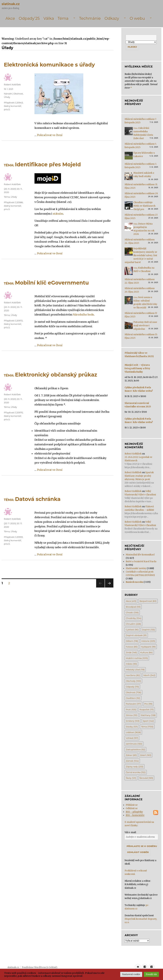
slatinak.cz (11, 4)
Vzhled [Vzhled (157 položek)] (132, 738)
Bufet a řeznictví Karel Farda (141, 562)
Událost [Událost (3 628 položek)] (133, 732)
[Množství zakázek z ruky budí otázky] (129, 177)
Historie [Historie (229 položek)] (148, 641)
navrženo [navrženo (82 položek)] (133, 675)
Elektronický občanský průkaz (51, 375)
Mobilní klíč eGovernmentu (46, 283)
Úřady (7, 97)
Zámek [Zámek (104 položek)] (132, 761)
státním (58, 214)
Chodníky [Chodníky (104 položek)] (134, 618)
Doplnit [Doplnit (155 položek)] (148, 630)
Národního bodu (83, 315)
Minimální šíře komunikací (140, 555)
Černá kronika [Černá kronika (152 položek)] (136, 772)
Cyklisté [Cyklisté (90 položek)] (132, 630)
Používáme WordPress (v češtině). (40, 967)
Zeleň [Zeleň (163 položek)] (146, 755)
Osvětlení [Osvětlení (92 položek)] (133, 698)
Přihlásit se (132, 805)
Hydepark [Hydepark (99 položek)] (148, 647)
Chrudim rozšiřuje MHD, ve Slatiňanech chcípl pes (144, 206)
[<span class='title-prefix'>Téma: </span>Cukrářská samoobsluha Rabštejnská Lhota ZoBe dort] (129, 132)
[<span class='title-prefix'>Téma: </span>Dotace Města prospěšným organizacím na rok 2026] (129, 228)
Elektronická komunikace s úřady (49, 65)
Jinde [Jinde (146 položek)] (131, 652)
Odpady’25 (29, 18)
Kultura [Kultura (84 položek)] (146, 652)
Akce (10, 18)
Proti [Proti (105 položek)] (131, 709)
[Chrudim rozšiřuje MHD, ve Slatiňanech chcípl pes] (129, 207)
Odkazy (112, 18)
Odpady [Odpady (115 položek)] (132, 687)
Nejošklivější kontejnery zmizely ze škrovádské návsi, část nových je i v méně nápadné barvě (141, 255)
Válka (49, 18)
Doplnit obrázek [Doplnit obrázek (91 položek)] (136, 635)
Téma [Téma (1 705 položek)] (147, 727)
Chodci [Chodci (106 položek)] (132, 612)
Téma (63, 18)
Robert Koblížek (12, 84)
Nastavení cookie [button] (131, 974)
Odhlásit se (132, 808)
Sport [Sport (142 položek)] (148, 721)
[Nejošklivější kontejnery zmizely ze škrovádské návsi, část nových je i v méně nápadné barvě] (129, 253)
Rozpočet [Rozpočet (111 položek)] (147, 709)
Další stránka (109, 587)
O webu (137, 18)
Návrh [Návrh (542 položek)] (149, 675)
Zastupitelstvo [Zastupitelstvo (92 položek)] (135, 749)
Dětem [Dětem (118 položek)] (132, 641)
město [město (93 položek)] (131, 664)
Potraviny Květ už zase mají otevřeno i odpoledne (145, 326)
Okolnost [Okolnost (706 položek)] (133, 692)
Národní (8, 94)
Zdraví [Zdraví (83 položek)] (131, 755)
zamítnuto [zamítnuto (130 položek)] (134, 744)
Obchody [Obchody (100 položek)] (133, 681)
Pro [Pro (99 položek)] (148, 704)
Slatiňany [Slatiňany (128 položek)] (148, 715)
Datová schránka (32, 499)
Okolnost (18, 94)
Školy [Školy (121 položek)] (131, 778)
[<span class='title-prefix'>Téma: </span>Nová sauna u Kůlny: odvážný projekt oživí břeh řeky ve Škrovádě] (129, 301)
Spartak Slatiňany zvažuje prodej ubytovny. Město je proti (139, 476)
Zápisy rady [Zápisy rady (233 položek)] (134, 767)
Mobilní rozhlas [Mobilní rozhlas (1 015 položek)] (137, 658)
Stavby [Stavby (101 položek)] (132, 727)
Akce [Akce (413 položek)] (131, 601)
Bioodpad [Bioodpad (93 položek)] (133, 607)
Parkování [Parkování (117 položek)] (133, 704)
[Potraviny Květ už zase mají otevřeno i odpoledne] (129, 326)
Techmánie (90, 18)
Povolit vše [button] (151, 974)
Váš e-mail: (130, 832)
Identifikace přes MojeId (42, 164)
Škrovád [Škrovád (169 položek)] (146, 778)
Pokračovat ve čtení (50, 135)
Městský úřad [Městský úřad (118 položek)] (135, 670)
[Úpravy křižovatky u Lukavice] (129, 157)
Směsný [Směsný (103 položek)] (133, 721)
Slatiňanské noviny (136, 568)
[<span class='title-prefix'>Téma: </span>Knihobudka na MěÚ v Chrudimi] (129, 272)
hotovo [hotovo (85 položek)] (132, 647)
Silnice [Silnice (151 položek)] (132, 715)
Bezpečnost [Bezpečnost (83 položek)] (148, 601)
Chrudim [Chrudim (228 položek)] (133, 624)
